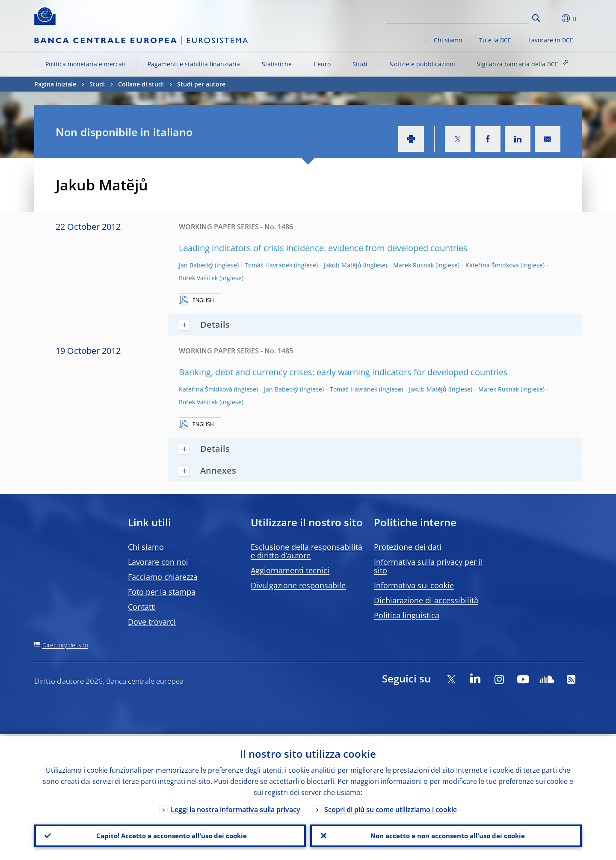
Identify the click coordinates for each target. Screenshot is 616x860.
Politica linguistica (407, 615)
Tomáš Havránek (268, 265)
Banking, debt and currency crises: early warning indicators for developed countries (343, 372)
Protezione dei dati (408, 547)
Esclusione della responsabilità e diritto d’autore (307, 551)
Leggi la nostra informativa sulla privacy (235, 807)
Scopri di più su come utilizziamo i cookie (391, 807)
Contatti (142, 607)
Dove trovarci (152, 622)
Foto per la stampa (162, 592)
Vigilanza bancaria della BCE (524, 64)
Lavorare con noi (158, 562)
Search (536, 18)
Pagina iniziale (55, 84)
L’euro (322, 64)
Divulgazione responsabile (298, 585)
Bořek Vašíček (198, 278)
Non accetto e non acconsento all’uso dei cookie (446, 835)
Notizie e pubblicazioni (422, 64)
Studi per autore (201, 84)
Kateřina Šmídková (492, 265)
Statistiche (277, 64)
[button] (552, 18)
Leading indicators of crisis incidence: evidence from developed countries (323, 248)
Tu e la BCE (495, 40)
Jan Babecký (196, 265)
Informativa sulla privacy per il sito (428, 566)
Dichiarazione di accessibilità (426, 600)
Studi (360, 64)
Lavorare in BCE (551, 40)
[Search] (486, 17)
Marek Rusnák (413, 265)
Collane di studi (141, 84)
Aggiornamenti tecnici (290, 570)
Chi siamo (448, 40)
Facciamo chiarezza (163, 577)
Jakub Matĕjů (343, 265)
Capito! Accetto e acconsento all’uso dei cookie (170, 835)
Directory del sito (65, 645)
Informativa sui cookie (414, 585)
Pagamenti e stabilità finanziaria (194, 64)
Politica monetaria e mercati (86, 64)
